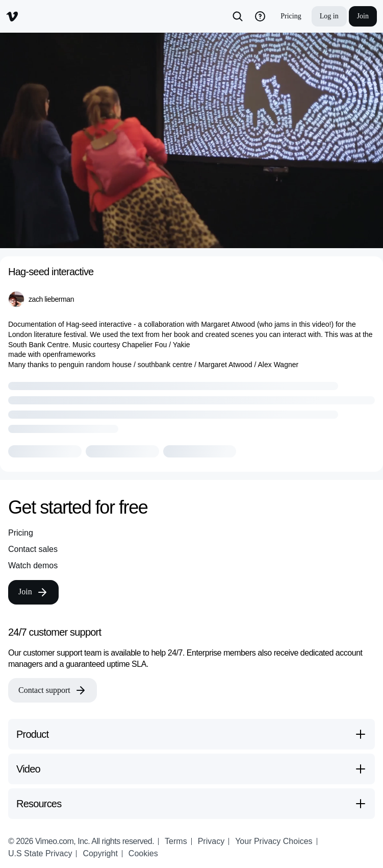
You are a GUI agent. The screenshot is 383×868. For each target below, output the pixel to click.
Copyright (100, 853)
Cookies (143, 853)
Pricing (291, 16)
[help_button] (260, 16)
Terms (176, 841)
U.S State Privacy (40, 853)
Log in (329, 16)
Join (363, 16)
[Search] (238, 16)
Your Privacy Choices (274, 841)
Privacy (211, 841)
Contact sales (33, 549)
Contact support (53, 690)
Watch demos (33, 565)
